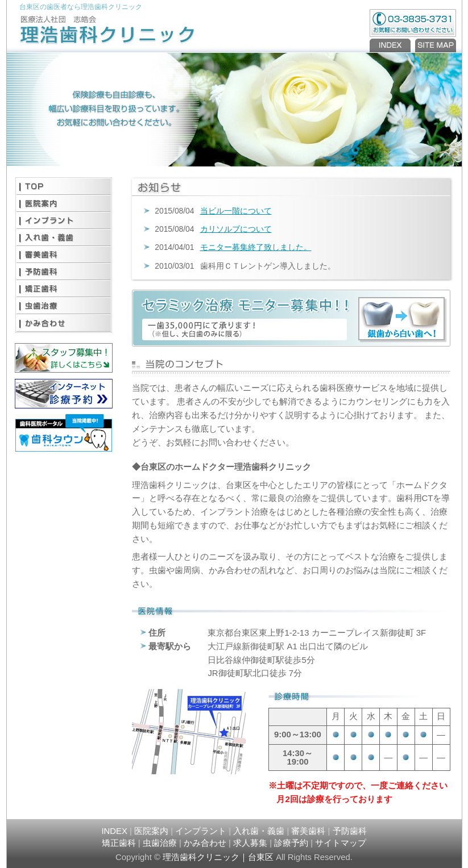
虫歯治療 (64, 306)
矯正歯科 (64, 289)
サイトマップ (341, 843)
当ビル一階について (236, 211)
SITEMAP (434, 45)
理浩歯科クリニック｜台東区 (218, 857)
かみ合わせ (64, 323)
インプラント (64, 220)
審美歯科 (64, 254)
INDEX (391, 45)
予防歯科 (64, 272)
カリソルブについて (236, 229)
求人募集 (250, 843)
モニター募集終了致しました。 (256, 247)
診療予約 (291, 843)
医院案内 (64, 203)
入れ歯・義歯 (64, 237)
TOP (64, 186)
